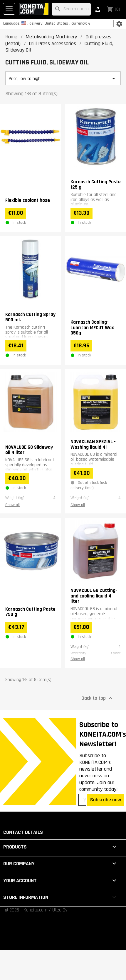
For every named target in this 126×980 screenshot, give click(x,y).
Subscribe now (106, 800)
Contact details (23, 832)
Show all (12, 505)
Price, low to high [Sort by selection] (63, 78)
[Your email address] (82, 800)
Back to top (98, 698)
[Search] (71, 9)
